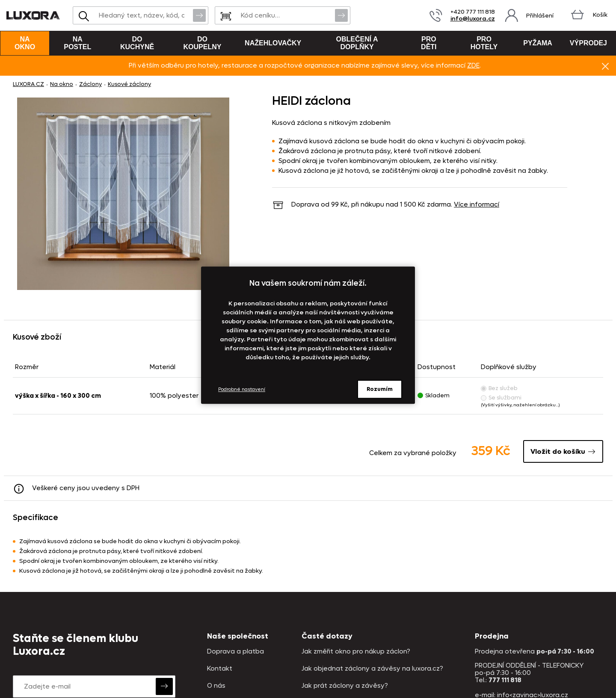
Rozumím (380, 389)
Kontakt (220, 669)
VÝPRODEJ (588, 43)
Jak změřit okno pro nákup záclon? (356, 652)
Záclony (90, 84)
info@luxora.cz (473, 19)
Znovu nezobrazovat (605, 66)
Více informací (477, 204)
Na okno (25, 43)
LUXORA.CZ (28, 84)
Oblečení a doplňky (357, 43)
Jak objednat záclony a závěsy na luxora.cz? (372, 669)
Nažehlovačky (273, 43)
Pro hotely (484, 43)
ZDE (473, 65)
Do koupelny (203, 43)
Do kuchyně (137, 43)
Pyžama (538, 43)
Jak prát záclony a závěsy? (345, 686)
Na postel (77, 43)
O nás (216, 686)
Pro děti (429, 43)
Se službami (501, 398)
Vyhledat (199, 15)
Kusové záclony (129, 84)
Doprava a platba (235, 652)
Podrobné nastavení (242, 389)
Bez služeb (499, 388)
